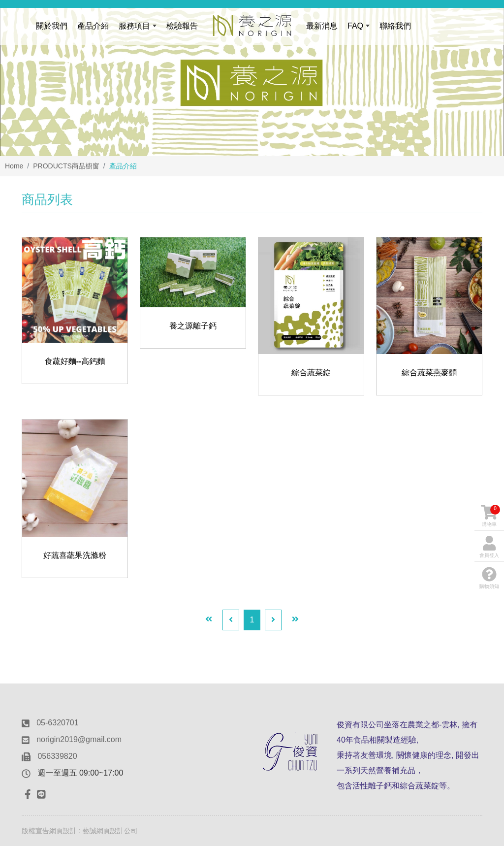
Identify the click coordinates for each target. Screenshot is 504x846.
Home (14, 166)
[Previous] (231, 620)
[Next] (273, 620)
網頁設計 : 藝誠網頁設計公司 (94, 831)
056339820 (57, 756)
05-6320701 (57, 723)
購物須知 (489, 578)
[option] (252, 78)
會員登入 (489, 547)
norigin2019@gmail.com (79, 739)
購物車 (490, 516)
